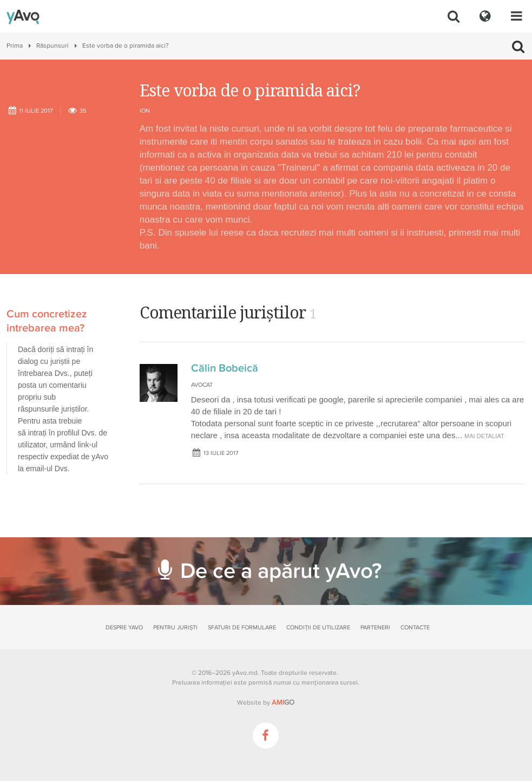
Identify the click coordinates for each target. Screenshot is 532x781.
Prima (15, 46)
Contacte (415, 627)
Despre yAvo (124, 627)
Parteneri (375, 627)
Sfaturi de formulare (242, 627)
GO (283, 702)
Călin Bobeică (225, 368)
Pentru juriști (175, 627)
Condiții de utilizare (318, 627)
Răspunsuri (52, 46)
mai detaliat (484, 436)
